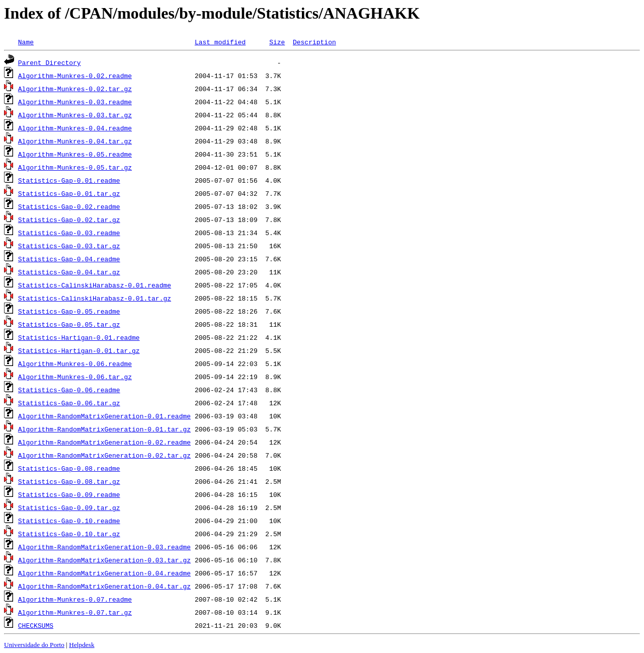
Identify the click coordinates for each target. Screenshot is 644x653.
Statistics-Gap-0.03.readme (69, 233)
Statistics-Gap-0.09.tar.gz (69, 507)
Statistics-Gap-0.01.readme (69, 180)
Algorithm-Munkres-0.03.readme (75, 102)
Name (26, 42)
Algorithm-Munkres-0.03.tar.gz (75, 115)
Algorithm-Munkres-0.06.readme (75, 364)
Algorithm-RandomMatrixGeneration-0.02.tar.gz (104, 455)
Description (314, 42)
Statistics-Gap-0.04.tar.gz (69, 272)
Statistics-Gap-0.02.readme (69, 206)
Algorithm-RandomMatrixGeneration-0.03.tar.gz (104, 560)
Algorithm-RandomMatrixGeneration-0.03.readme (104, 547)
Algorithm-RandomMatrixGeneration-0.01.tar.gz (104, 429)
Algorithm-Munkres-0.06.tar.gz (75, 377)
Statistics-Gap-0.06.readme (69, 390)
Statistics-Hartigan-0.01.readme (79, 337)
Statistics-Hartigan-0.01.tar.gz (79, 350)
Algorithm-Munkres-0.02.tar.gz (75, 89)
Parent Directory (50, 62)
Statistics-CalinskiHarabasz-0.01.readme (95, 285)
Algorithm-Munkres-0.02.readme (75, 76)
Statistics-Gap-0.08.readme (69, 468)
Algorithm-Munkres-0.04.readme (75, 128)
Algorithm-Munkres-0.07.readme (75, 599)
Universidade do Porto (34, 645)
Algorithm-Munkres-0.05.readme (75, 154)
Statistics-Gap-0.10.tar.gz (69, 534)
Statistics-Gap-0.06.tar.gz (69, 403)
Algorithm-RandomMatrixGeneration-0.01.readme (104, 416)
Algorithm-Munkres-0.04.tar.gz (75, 141)
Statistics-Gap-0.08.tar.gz (69, 481)
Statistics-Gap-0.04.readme (69, 259)
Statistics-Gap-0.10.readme (69, 521)
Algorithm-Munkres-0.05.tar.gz (75, 167)
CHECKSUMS (36, 625)
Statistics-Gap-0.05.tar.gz (69, 324)
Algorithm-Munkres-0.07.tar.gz (75, 612)
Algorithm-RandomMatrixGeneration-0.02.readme (104, 442)
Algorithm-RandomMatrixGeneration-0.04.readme (104, 573)
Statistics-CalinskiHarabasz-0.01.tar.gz (95, 298)
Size (277, 42)
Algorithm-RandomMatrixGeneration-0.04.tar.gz (104, 586)
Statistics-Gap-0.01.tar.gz (69, 193)
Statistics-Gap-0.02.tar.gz (69, 220)
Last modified (220, 42)
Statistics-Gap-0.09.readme (69, 494)
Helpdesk (82, 645)
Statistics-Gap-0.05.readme (69, 311)
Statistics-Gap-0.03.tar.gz (69, 246)
